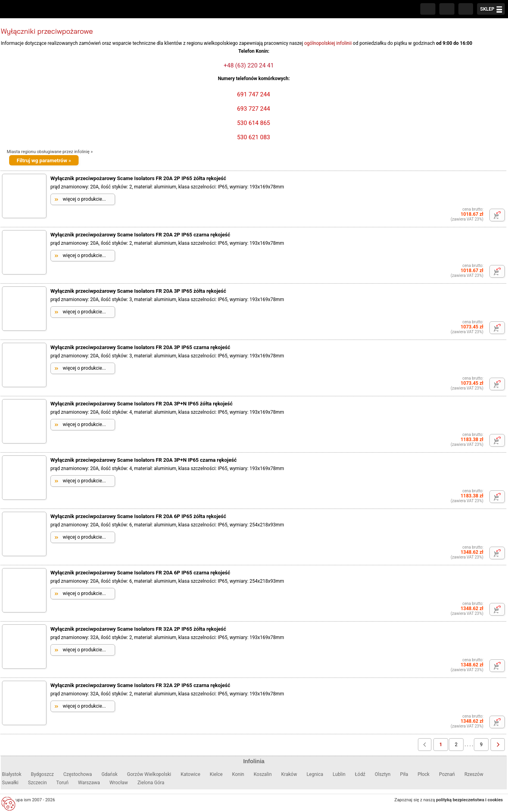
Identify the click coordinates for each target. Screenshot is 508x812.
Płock (423, 774)
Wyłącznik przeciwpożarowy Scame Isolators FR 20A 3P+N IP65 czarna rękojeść (143, 460)
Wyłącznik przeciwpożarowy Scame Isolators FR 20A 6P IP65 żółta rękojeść (138, 516)
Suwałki (10, 783)
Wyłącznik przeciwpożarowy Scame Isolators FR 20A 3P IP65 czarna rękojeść (140, 347)
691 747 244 (253, 94)
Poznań (447, 774)
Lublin (339, 774)
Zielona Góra (151, 783)
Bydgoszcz (42, 774)
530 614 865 (253, 123)
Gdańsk (110, 774)
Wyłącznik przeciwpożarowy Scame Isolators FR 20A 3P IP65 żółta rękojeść (138, 291)
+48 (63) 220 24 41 (249, 65)
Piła (404, 774)
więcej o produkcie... (84, 199)
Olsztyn (383, 774)
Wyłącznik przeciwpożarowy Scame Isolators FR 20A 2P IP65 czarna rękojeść (140, 235)
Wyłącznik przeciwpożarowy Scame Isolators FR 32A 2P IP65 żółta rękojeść (138, 629)
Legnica (315, 774)
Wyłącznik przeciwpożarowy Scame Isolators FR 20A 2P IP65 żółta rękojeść (138, 178)
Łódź (360, 774)
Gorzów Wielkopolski (149, 774)
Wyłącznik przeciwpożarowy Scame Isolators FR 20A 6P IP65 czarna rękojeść (140, 573)
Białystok (12, 774)
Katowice (190, 774)
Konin (238, 774)
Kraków (289, 774)
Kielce (216, 774)
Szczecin (38, 783)
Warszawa (89, 783)
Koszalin (263, 774)
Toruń (63, 783)
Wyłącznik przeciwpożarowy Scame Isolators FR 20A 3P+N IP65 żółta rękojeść (141, 404)
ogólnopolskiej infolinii (328, 43)
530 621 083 (253, 137)
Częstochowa (77, 774)
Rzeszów (474, 774)
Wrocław (119, 783)
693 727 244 (253, 109)
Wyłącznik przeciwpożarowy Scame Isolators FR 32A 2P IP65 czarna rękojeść (140, 685)
